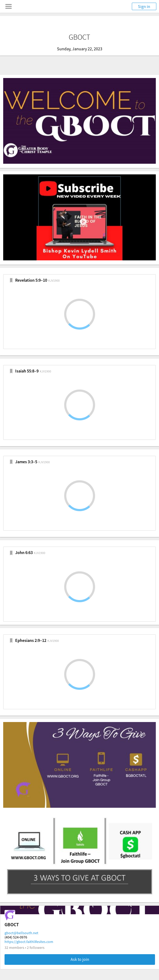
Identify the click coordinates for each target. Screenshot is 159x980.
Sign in (144, 6)
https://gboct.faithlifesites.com (29, 942)
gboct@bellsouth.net (21, 933)
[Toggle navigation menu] (9, 6)
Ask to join (80, 959)
